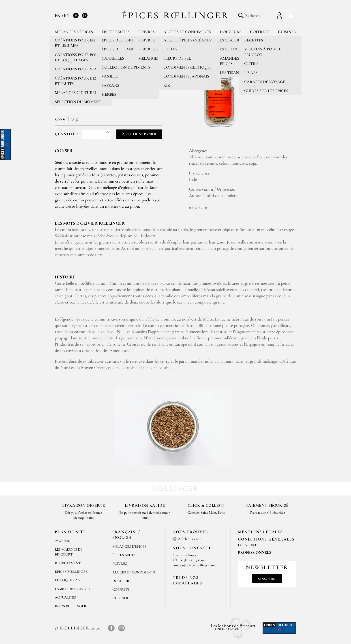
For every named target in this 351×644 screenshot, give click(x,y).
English (122, 537)
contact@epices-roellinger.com (194, 565)
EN (67, 15)
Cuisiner (287, 32)
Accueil (62, 541)
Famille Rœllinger (73, 589)
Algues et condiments (187, 32)
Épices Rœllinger (176, 15)
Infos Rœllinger (71, 606)
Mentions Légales (260, 532)
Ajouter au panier (139, 134)
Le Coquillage (69, 580)
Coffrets (260, 32)
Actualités (65, 597)
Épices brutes (116, 32)
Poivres (147, 32)
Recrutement (68, 563)
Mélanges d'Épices (129, 547)
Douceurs (231, 32)
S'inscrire (267, 579)
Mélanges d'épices (74, 32)
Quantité (65, 134)
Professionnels (255, 552)
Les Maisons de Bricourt (69, 552)
